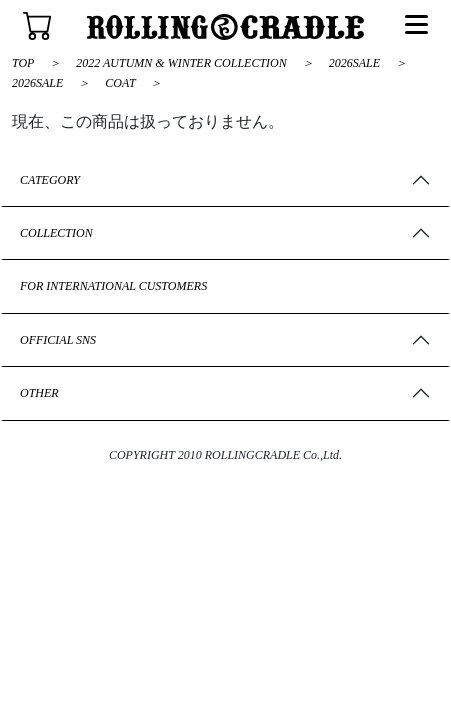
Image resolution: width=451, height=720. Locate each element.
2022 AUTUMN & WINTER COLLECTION (182, 63)
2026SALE (356, 63)
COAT (121, 83)
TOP (23, 63)
